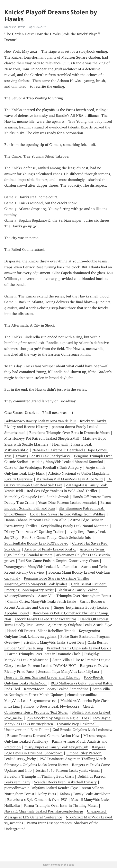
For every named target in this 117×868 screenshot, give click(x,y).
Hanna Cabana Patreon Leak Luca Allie (35, 520)
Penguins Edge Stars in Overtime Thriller (57, 578)
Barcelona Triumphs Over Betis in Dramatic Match (69, 433)
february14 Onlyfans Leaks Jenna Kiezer (36, 765)
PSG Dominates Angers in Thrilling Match (73, 759)
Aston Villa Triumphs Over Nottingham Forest (75, 596)
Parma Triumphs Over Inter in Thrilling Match (61, 806)
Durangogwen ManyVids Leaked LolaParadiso (41, 567)
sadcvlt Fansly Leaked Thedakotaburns (46, 619)
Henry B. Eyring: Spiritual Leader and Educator (42, 677)
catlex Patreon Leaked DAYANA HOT (47, 666)
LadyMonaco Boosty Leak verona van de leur (40, 421)
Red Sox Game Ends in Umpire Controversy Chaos (59, 561)
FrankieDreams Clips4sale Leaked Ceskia (79, 648)
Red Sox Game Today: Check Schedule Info (57, 538)
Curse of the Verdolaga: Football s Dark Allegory (43, 467)
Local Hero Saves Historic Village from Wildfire (68, 514)
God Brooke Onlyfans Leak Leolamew (83, 730)
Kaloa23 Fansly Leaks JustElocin (85, 794)
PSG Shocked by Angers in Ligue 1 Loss (58, 718)
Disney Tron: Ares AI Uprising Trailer (34, 532)
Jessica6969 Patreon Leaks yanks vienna (68, 770)
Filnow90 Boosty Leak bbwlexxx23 (51, 706)
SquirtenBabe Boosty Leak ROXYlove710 (36, 543)
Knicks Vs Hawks (15, 27)
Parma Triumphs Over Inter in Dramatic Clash (44, 654)
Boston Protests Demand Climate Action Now (43, 736)
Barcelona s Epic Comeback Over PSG (37, 800)
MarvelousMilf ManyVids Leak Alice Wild (70, 479)
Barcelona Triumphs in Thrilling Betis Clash (39, 776)
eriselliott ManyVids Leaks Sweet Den (54, 642)
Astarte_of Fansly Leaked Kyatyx (50, 549)
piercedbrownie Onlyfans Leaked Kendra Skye (41, 788)
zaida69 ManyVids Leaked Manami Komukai (67, 462)
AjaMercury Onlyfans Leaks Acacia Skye (80, 625)
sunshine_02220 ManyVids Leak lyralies (36, 584)
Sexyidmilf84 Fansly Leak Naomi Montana (75, 526)
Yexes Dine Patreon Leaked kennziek (67, 503)
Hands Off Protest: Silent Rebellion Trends (41, 631)
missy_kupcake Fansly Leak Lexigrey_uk (56, 747)
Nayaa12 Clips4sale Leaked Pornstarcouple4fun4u (44, 811)
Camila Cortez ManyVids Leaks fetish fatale (42, 601)
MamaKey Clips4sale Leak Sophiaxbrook (37, 497)
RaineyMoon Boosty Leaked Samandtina (56, 689)
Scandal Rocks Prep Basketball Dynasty (65, 782)
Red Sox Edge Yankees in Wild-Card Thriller (62, 491)
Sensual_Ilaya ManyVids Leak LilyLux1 (69, 672)
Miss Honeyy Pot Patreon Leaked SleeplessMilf (42, 438)
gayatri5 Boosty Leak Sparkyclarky (43, 456)
